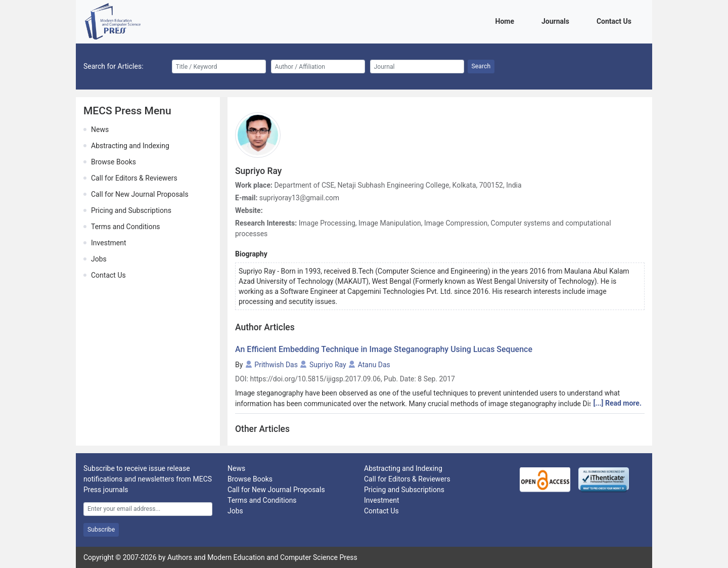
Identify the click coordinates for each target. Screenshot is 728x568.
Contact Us (616, 20)
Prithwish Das (276, 365)
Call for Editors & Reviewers (134, 178)
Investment (108, 243)
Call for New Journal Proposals (140, 194)
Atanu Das (374, 365)
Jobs (99, 259)
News (100, 129)
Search (481, 66)
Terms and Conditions (126, 227)
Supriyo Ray (328, 365)
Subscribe (101, 530)
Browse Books (113, 162)
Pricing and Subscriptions (131, 210)
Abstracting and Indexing (130, 146)
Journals (557, 20)
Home (507, 20)
